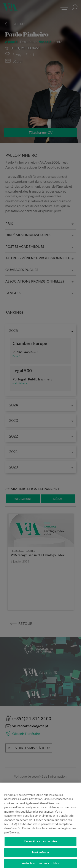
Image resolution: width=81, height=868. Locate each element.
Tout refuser (40, 856)
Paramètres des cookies (40, 845)
